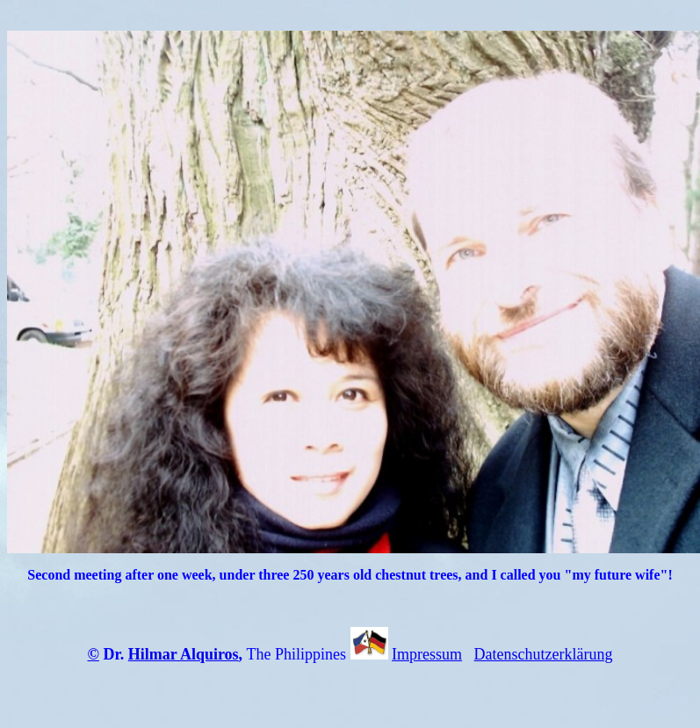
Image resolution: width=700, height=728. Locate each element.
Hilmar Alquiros (184, 654)
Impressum (427, 654)
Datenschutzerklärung (544, 654)
